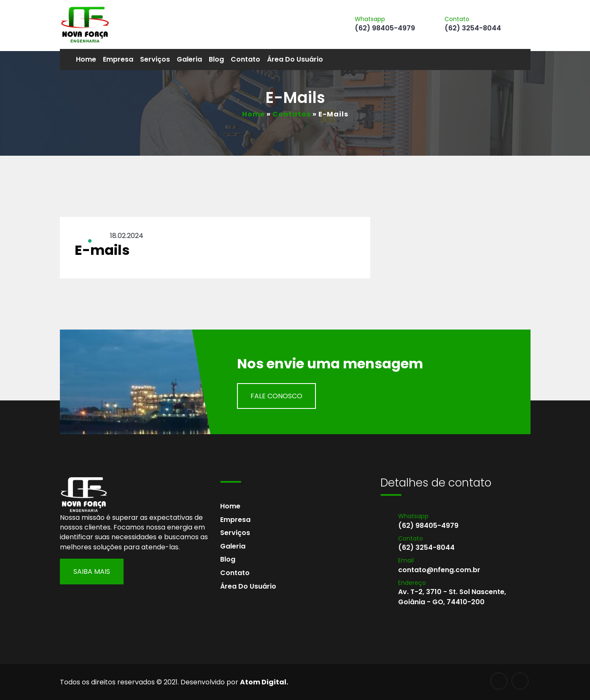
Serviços (155, 59)
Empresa (118, 59)
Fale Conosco (276, 396)
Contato (245, 59)
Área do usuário (295, 59)
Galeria (189, 59)
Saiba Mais (92, 572)
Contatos (292, 114)
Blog (216, 59)
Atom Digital (263, 682)
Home (86, 59)
